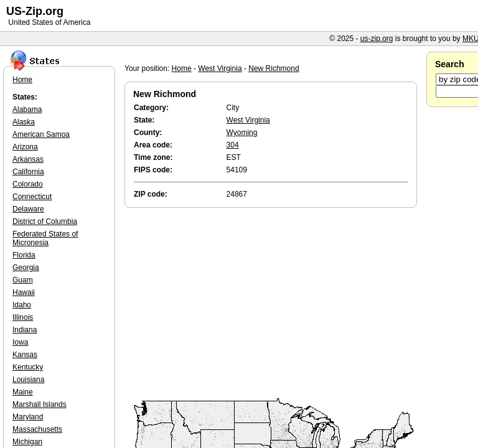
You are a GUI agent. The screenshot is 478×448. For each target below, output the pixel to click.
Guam (23, 280)
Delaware (28, 209)
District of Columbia (45, 222)
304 (233, 145)
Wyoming (242, 133)
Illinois (23, 317)
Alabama (27, 110)
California (28, 172)
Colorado (28, 184)
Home (182, 68)
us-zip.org (377, 39)
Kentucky (28, 367)
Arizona (25, 147)
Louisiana (28, 380)
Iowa (20, 342)
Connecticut (32, 197)
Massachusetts (37, 429)
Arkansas (28, 159)
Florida (24, 255)
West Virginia (220, 68)
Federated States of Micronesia (45, 238)
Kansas (25, 355)
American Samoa (41, 134)
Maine (23, 392)
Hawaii (24, 292)
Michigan (27, 442)
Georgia (26, 268)
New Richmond (274, 68)
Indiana (25, 330)
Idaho (22, 305)
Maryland (28, 417)
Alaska (24, 122)
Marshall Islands (40, 404)
